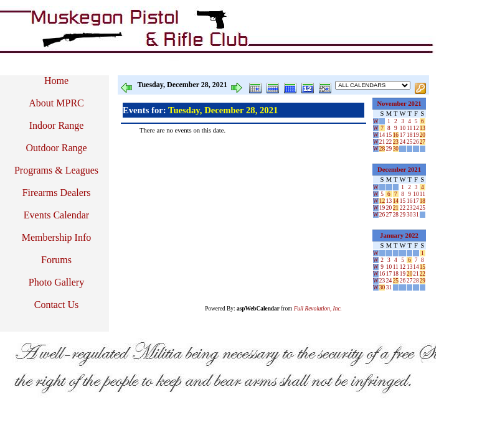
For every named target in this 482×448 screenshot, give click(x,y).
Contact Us (57, 305)
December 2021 (399, 170)
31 (416, 215)
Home (56, 81)
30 (396, 149)
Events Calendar (56, 215)
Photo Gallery (56, 282)
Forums (56, 260)
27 (423, 142)
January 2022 (399, 236)
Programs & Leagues (56, 170)
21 (382, 142)
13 (423, 128)
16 (396, 135)
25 (409, 142)
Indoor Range (57, 125)
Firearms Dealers (57, 193)
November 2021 (399, 104)
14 (382, 135)
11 (409, 128)
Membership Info (57, 237)
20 (423, 135)
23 (396, 142)
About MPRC (56, 103)
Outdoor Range (56, 148)
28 (382, 149)
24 (403, 142)
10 (403, 128)
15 (389, 135)
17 (403, 135)
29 (389, 149)
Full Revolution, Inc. (318, 309)
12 (416, 128)
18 (409, 135)
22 (389, 142)
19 (416, 135)
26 (416, 142)
